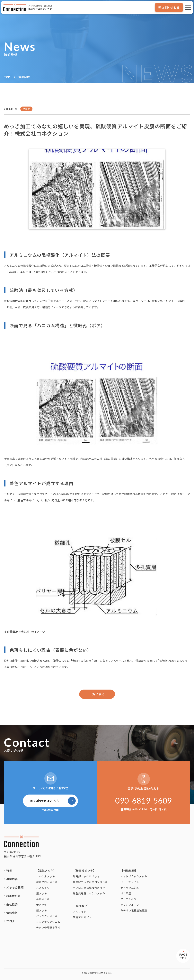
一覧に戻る (97, 694)
